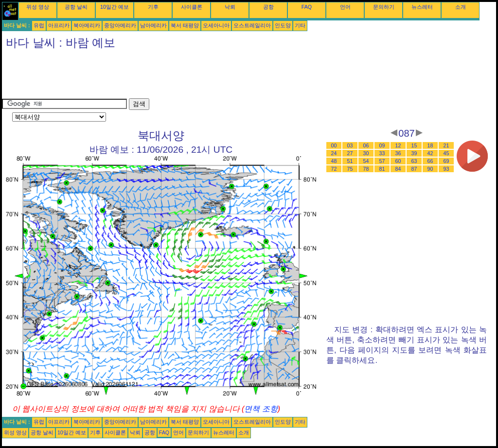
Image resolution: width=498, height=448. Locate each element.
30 (366, 153)
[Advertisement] (179, 76)
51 (350, 161)
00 (334, 145)
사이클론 (192, 7)
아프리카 (59, 25)
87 (414, 169)
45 (446, 153)
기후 (153, 7)
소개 (461, 7)
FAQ (307, 7)
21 (446, 145)
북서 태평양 (185, 25)
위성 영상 (38, 7)
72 (334, 169)
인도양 (283, 25)
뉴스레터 (422, 7)
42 (430, 153)
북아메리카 (87, 25)
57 (382, 161)
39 (414, 153)
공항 (268, 7)
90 (430, 169)
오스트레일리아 (252, 25)
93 (446, 169)
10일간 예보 (115, 7)
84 (398, 169)
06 (366, 145)
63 (414, 161)
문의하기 (384, 7)
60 (398, 161)
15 (414, 145)
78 (366, 169)
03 (350, 145)
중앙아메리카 (120, 25)
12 (398, 145)
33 (382, 153)
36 (398, 153)
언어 (345, 7)
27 (350, 153)
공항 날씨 (76, 7)
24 (334, 153)
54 (366, 161)
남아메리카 (153, 25)
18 (430, 145)
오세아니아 (216, 25)
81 (382, 169)
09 (382, 145)
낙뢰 (230, 7)
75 (350, 169)
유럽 (39, 25)
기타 (300, 25)
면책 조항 (261, 409)
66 (430, 161)
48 (334, 161)
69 (446, 161)
